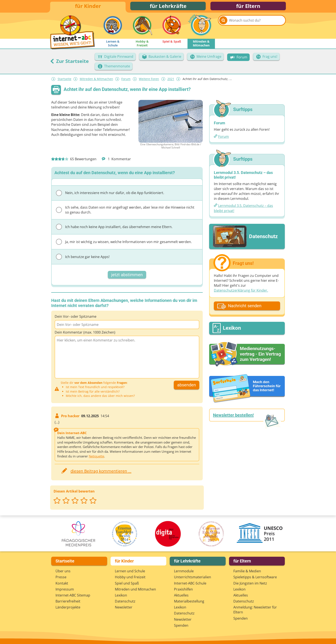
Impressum (65, 589)
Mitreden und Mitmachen (135, 589)
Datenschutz (125, 601)
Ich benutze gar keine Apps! (83, 259)
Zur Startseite (69, 63)
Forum (126, 81)
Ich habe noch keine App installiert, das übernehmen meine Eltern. (114, 229)
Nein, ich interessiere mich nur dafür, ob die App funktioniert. (110, 195)
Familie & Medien (247, 571)
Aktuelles (181, 595)
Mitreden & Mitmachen (96, 81)
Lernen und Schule (130, 571)
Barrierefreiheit (68, 601)
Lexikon (121, 595)
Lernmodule (184, 571)
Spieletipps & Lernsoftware (255, 577)
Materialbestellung (189, 601)
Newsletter (124, 607)
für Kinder (88, 7)
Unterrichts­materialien (193, 577)
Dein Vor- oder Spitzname (76, 319)
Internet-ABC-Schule (190, 583)
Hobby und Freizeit (130, 577)
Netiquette (96, 458)
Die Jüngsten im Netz (250, 583)
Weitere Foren (149, 81)
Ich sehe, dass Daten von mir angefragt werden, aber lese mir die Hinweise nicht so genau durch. (125, 212)
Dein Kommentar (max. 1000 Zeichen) (85, 334)
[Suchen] (223, 28)
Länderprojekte (68, 607)
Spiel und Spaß (127, 583)
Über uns (63, 571)
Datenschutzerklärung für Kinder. (241, 292)
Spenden (181, 625)
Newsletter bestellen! (233, 417)
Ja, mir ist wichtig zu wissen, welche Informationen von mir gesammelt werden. (124, 244)
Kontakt (62, 583)
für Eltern (248, 7)
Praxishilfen (183, 589)
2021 (171, 81)
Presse (61, 577)
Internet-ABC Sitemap (73, 595)
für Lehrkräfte (168, 7)
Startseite (64, 81)
